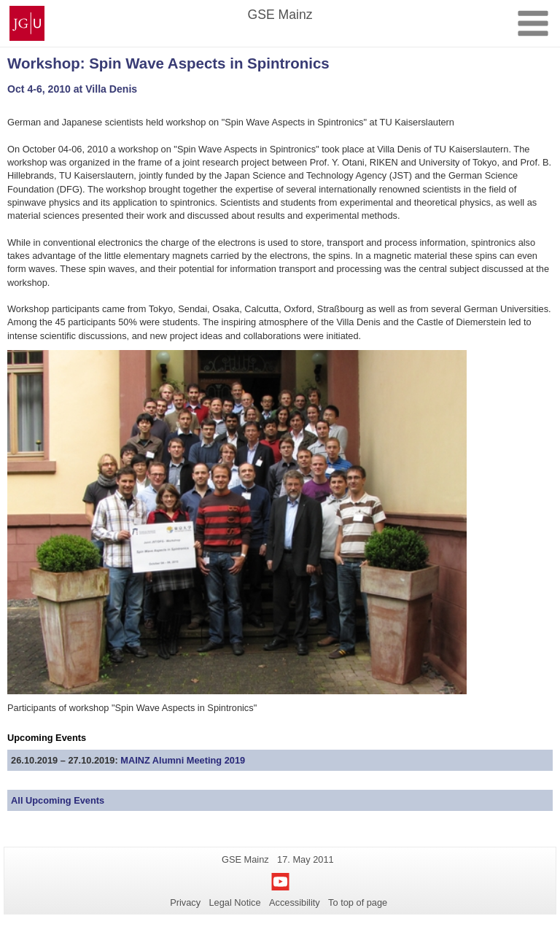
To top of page (358, 902)
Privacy (185, 902)
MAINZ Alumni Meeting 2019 (183, 760)
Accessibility (295, 902)
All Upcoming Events (58, 800)
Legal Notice (234, 902)
